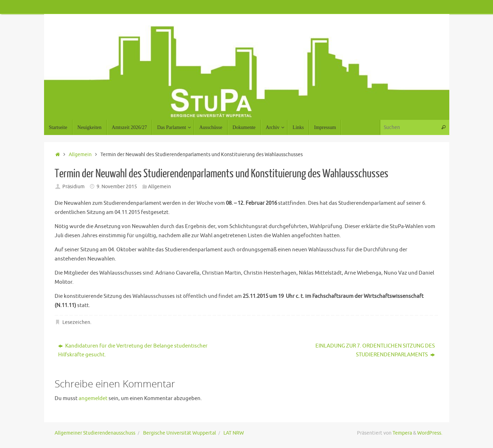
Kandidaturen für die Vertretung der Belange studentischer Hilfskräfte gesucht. (133, 351)
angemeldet (93, 398)
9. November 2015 (117, 187)
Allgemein (80, 155)
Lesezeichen (76, 322)
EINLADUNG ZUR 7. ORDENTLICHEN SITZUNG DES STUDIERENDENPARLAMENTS (375, 351)
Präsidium (73, 187)
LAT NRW (234, 433)
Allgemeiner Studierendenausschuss (95, 433)
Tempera (402, 433)
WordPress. (430, 433)
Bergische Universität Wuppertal (180, 433)
